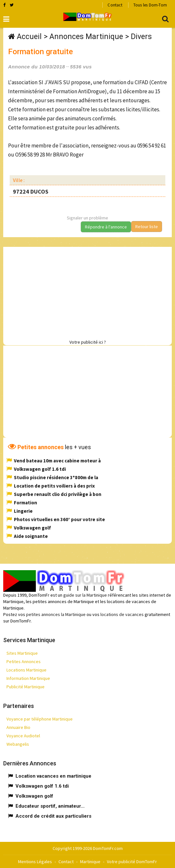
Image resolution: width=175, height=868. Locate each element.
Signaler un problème (87, 218)
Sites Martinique (22, 653)
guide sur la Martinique (85, 595)
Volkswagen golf (32, 528)
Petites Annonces (24, 661)
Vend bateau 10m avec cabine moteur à (57, 461)
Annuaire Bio (18, 727)
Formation (26, 503)
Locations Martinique (26, 670)
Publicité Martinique (26, 687)
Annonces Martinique (86, 37)
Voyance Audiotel (23, 736)
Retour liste (147, 227)
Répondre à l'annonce (106, 227)
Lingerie (23, 511)
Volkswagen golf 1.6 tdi (40, 469)
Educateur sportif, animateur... (50, 806)
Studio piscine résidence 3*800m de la (56, 477)
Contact (115, 5)
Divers (141, 37)
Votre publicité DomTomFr (132, 862)
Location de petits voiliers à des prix (54, 486)
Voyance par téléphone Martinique (40, 719)
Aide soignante (31, 536)
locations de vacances (122, 614)
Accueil (29, 37)
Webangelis (18, 744)
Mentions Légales (35, 862)
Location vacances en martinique (53, 776)
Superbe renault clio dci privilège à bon (58, 494)
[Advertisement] (89, 292)
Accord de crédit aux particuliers (53, 816)
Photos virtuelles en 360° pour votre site (59, 519)
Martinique (90, 862)
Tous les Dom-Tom (150, 5)
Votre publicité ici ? (88, 342)
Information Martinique (28, 678)
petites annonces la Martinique (56, 614)
